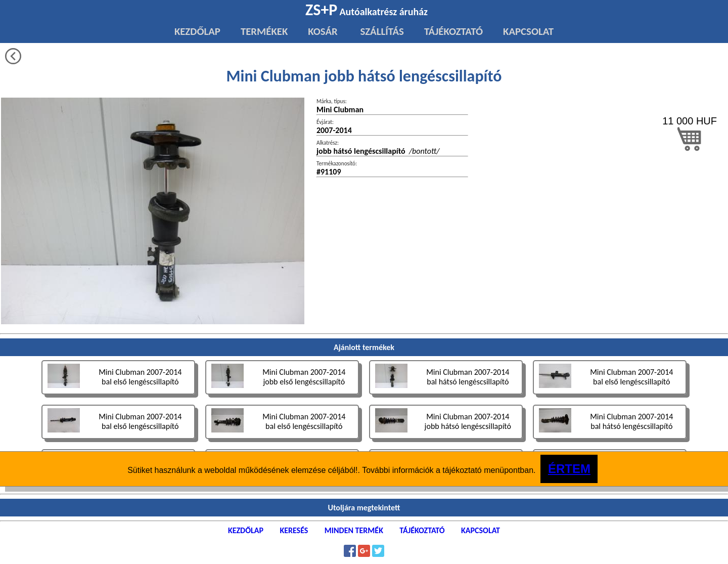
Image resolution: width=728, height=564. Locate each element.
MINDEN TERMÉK (354, 530)
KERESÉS (294, 530)
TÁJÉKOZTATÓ (453, 31)
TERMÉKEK (264, 31)
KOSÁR (323, 31)
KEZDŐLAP (197, 31)
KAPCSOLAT (528, 31)
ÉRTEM (569, 469)
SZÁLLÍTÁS (381, 31)
